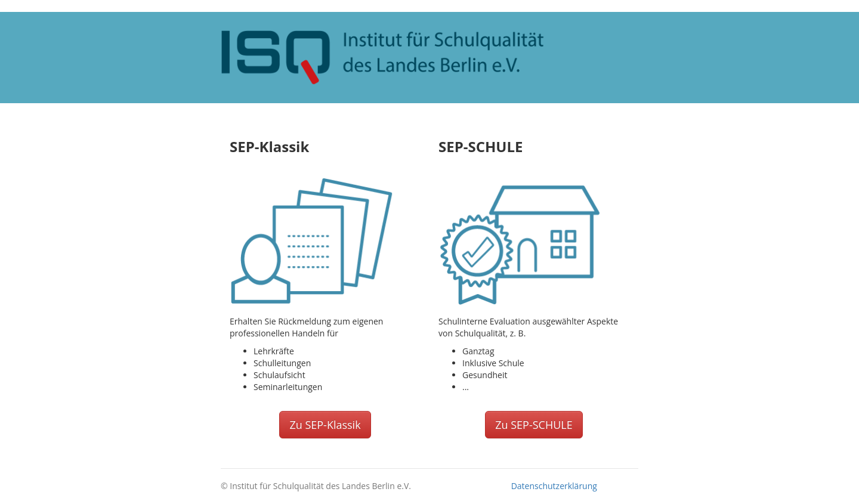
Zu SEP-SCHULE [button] (534, 425)
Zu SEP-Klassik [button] (325, 425)
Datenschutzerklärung (554, 486)
